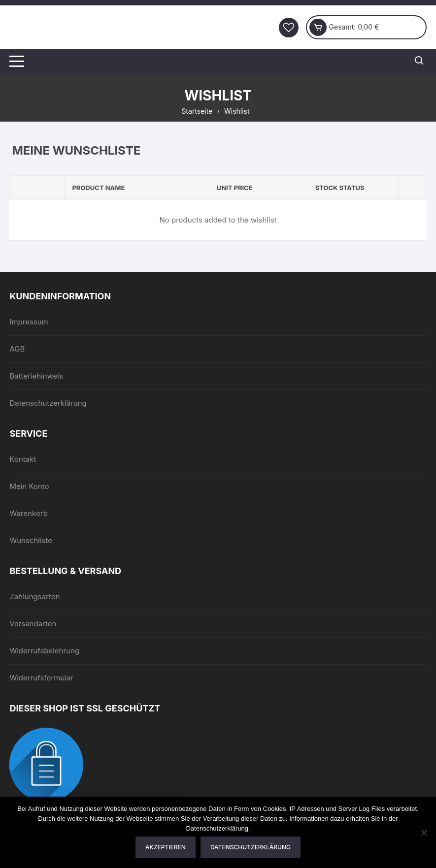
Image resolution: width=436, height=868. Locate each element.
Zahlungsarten (34, 596)
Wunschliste (31, 540)
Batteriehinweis (36, 376)
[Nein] (424, 833)
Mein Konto (29, 486)
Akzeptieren (166, 847)
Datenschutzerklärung (48, 403)
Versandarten (33, 624)
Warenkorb (28, 513)
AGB (17, 349)
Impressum (29, 322)
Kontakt (23, 459)
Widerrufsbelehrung (44, 651)
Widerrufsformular (41, 678)
